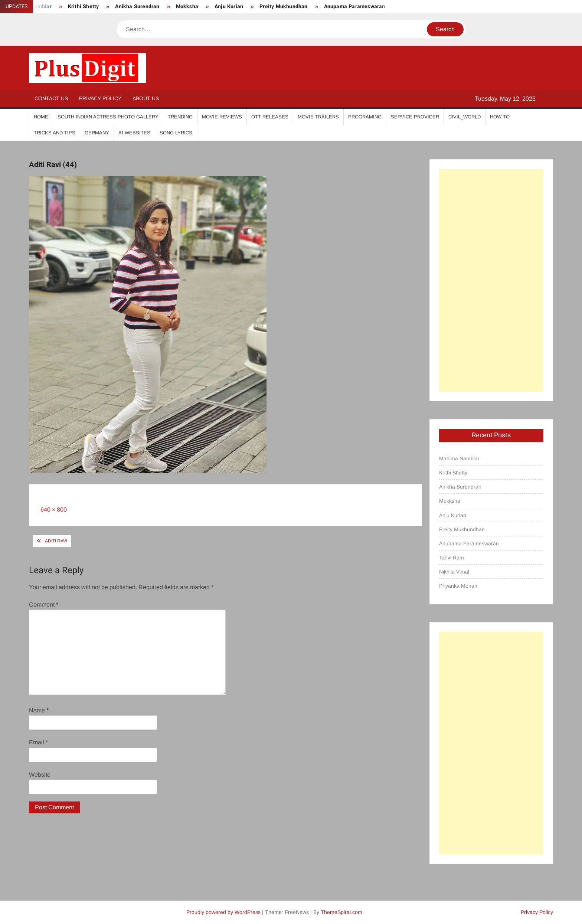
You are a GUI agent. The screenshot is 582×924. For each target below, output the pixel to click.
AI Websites (134, 133)
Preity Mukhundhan (283, 6)
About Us (146, 98)
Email (38, 742)
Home (41, 117)
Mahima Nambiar (459, 458)
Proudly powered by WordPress (223, 912)
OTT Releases (270, 117)
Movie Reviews (222, 117)
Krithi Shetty (84, 6)
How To (500, 117)
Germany (97, 133)
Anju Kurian (229, 6)
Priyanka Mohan (458, 586)
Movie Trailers (318, 117)
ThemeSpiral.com (341, 912)
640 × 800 (54, 510)
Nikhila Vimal (454, 572)
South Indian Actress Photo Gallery (108, 117)
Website (40, 775)
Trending (180, 117)
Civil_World (465, 117)
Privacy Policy (100, 98)
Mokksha (187, 6)
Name (39, 710)
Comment (44, 605)
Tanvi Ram (452, 558)
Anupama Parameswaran (355, 6)
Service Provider (415, 117)
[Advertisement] (491, 280)
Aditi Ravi (56, 541)
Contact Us (51, 98)
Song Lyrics (176, 133)
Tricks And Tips (55, 133)
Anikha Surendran (137, 6)
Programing (365, 117)
